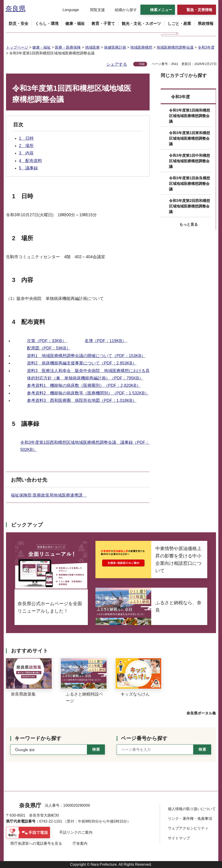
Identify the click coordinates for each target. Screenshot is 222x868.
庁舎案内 (80, 843)
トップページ (17, 47)
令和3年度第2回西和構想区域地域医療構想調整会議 (189, 206)
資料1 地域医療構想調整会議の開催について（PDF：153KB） (86, 356)
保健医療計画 (115, 47)
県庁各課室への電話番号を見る (36, 843)
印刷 (142, 64)
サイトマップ (179, 838)
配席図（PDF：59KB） (49, 348)
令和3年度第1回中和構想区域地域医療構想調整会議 (189, 161)
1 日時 (26, 138)
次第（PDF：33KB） (47, 341)
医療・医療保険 (68, 47)
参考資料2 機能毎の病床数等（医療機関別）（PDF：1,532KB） (88, 393)
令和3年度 (206, 47)
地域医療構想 (141, 47)
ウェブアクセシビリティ (188, 828)
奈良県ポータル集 (201, 713)
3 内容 (26, 153)
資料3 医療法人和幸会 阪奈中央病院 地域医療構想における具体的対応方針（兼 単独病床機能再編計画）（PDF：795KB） (88, 374)
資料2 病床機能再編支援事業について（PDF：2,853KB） (82, 363)
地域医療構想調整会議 (175, 47)
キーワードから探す (38, 738)
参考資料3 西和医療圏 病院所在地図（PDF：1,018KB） (82, 400)
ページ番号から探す (144, 738)
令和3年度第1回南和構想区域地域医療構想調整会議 (189, 116)
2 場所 (26, 146)
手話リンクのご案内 (76, 832)
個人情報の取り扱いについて (192, 809)
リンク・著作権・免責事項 (190, 819)
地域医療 (92, 47)
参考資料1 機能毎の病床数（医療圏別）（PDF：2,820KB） (84, 385)
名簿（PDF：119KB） (105, 341)
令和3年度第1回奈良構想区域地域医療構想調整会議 (189, 184)
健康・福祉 (41, 47)
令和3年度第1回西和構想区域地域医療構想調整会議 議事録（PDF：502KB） (85, 446)
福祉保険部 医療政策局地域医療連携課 (49, 495)
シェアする (117, 64)
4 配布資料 (30, 161)
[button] (68, 10)
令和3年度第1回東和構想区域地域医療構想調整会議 (189, 138)
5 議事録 (28, 168)
